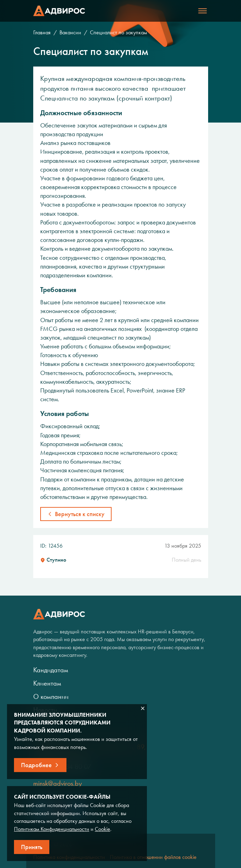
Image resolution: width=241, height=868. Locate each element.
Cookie (102, 829)
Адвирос (59, 11)
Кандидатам (51, 670)
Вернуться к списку (80, 514)
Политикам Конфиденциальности (52, 829)
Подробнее (36, 765)
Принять (32, 847)
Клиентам (47, 683)
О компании (51, 696)
